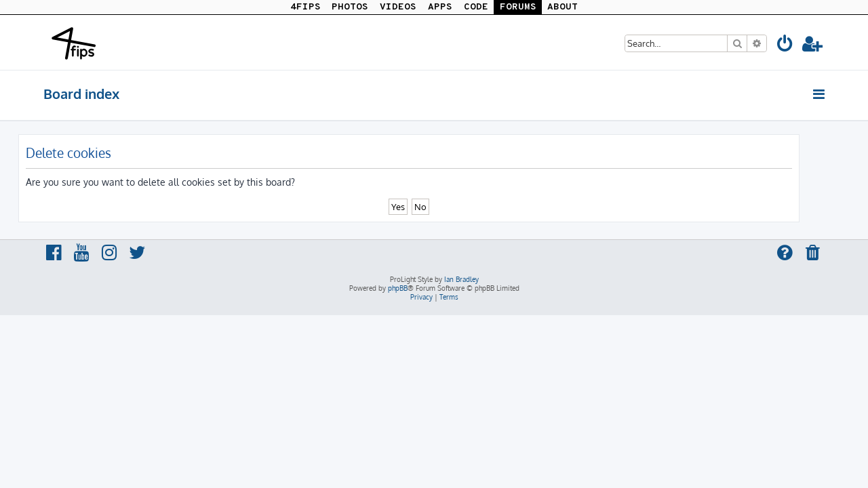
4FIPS (305, 7)
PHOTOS (350, 7)
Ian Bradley (461, 279)
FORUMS (518, 7)
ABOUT (563, 7)
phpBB (398, 288)
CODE (476, 7)
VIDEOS (398, 7)
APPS (440, 7)
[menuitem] (785, 46)
